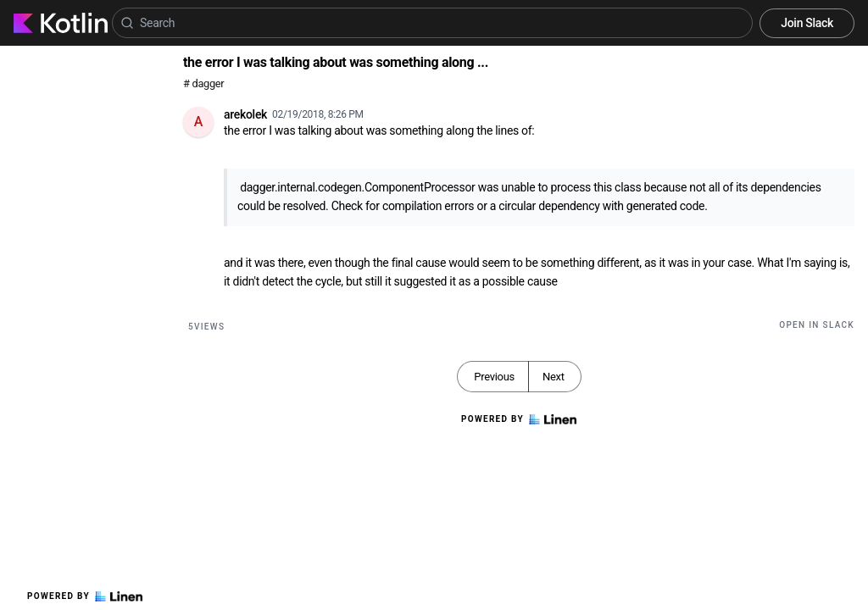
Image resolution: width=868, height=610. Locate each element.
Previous (494, 377)
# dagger (203, 83)
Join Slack (807, 23)
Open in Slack (817, 325)
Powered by (85, 596)
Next (554, 377)
